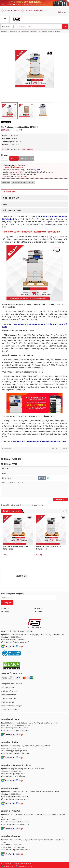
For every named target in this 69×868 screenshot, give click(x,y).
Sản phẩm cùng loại (11, 511)
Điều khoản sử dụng (8, 687)
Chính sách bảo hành (9, 695)
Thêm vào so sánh (27, 158)
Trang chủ (4, 32)
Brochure (7, 182)
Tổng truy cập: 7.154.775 (25, 866)
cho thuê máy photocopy (10, 710)
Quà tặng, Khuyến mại (12, 210)
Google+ (39, 608)
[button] (63, 511)
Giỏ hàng (14, 158)
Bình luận (60, 499)
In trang (64, 448)
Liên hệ (12, 130)
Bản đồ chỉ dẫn (10, 646)
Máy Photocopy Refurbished (29, 32)
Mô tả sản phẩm (9, 192)
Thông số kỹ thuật (11, 198)
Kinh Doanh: (34, 11)
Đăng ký (7, 603)
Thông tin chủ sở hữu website (12, 684)
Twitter (38, 612)
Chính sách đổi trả (7, 702)
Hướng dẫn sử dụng (20, 182)
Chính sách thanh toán (9, 698)
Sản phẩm (14, 32)
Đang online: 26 (8, 866)
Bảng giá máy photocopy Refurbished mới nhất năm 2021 (39, 441)
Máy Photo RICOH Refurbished (50, 32)
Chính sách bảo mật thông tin (11, 706)
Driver (32, 182)
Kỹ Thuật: (13, 11)
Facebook (5, 608)
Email (56, 448)
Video (5, 204)
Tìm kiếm (65, 27)
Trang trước (8, 448)
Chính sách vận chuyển (9, 691)
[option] (34, 69)
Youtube (5, 612)
